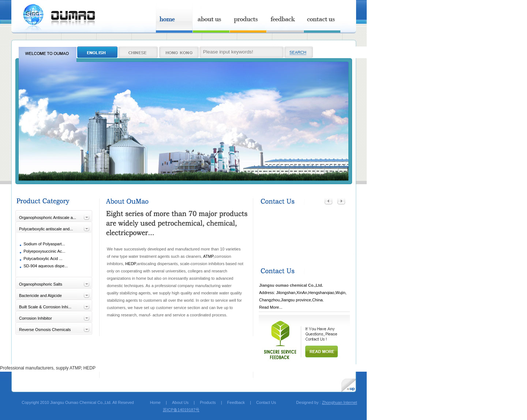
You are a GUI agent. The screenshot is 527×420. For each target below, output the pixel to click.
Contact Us (266, 402)
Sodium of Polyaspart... (44, 244)
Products (208, 402)
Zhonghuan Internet (340, 402)
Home (151, 402)
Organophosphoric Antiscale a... (48, 218)
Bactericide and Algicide (40, 296)
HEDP (130, 264)
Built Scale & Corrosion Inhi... (45, 307)
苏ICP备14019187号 (181, 410)
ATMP (208, 256)
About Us (180, 402)
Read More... (271, 307)
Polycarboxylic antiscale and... (46, 229)
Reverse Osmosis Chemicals (45, 330)
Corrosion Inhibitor (35, 318)
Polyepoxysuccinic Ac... (44, 251)
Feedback (236, 402)
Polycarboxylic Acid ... (43, 259)
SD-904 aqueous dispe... (46, 266)
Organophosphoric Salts (41, 284)
